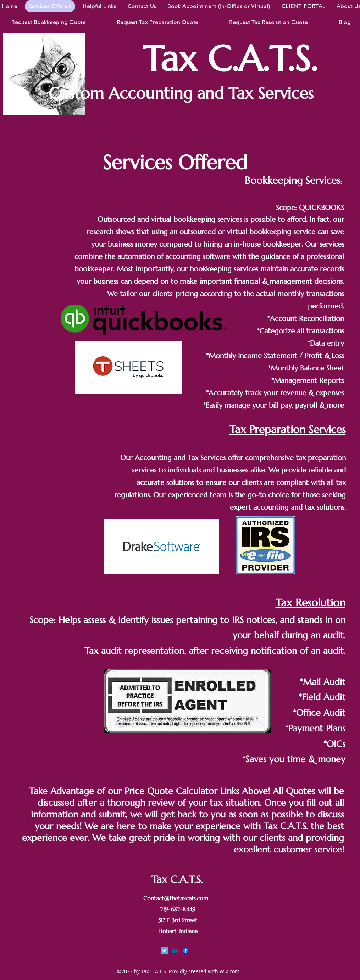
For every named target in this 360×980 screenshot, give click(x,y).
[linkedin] (175, 951)
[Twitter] (164, 951)
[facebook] (185, 951)
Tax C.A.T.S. (230, 59)
